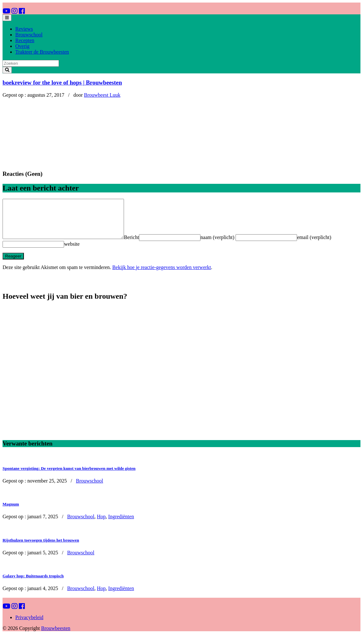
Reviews (24, 29)
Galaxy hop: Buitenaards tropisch (33, 584)
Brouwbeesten (56, 636)
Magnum (11, 512)
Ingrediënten (121, 524)
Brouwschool (29, 35)
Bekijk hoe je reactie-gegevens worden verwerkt (162, 275)
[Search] (31, 63)
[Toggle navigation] (7, 18)
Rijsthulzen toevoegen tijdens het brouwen (41, 548)
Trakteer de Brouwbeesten (42, 52)
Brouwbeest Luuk (102, 95)
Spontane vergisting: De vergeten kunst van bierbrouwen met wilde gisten (69, 476)
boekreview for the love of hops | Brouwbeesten (62, 82)
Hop (101, 524)
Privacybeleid (29, 625)
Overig (22, 46)
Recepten (25, 40)
